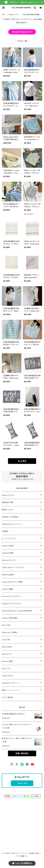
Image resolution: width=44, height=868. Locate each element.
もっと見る (22, 461)
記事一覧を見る (22, 753)
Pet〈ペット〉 (6, 668)
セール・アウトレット (9, 539)
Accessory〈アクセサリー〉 (12, 596)
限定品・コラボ (7, 510)
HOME (4, 15)
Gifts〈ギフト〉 (7, 654)
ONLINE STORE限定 (10, 517)
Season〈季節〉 (8, 661)
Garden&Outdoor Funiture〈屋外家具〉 (17, 611)
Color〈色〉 (6, 640)
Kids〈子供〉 (6, 625)
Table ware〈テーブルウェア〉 (13, 567)
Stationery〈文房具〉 (10, 632)
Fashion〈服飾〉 (8, 589)
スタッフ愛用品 (8, 697)
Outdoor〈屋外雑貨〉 (10, 618)
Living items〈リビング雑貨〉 (13, 582)
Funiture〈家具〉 (8, 546)
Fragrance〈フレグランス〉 (12, 604)
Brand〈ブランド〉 (14, 15)
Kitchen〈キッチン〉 (9, 560)
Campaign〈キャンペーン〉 (12, 524)
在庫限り (5, 531)
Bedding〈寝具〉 (8, 575)
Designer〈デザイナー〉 (11, 683)
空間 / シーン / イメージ (11, 690)
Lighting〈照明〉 (8, 553)
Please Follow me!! (22, 32)
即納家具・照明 (8, 502)
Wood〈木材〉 (7, 647)
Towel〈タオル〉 (8, 676)
